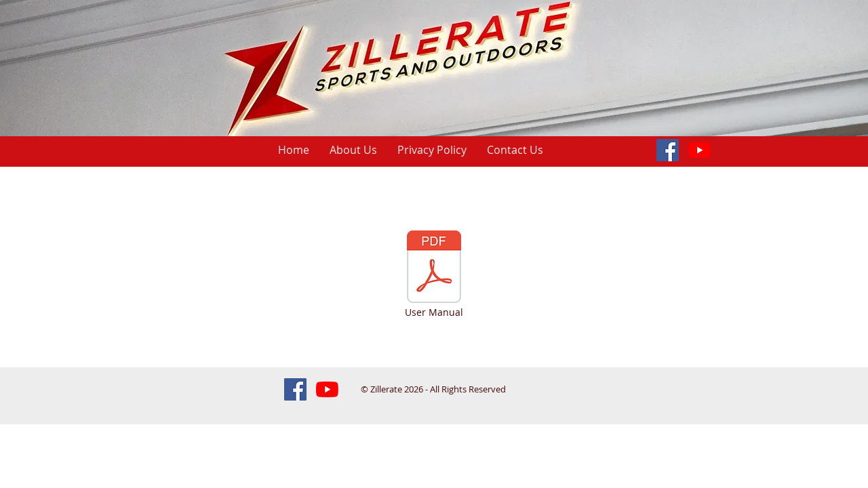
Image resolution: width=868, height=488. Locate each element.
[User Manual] (434, 275)
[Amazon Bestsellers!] (699, 150)
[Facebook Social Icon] (668, 150)
